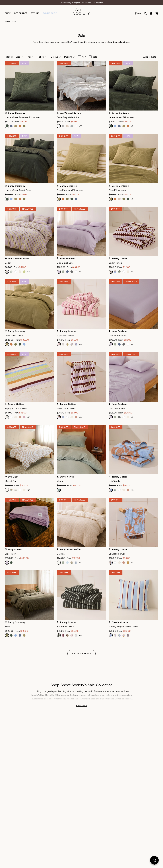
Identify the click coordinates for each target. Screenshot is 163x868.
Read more (81, 705)
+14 (80, 417)
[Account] (151, 13)
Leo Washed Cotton (112, 699)
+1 (80, 563)
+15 (132, 272)
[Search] (145, 14)
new (82, 57)
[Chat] (154, 861)
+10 (29, 417)
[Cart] (157, 13)
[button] (19, 57)
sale (93, 57)
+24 (29, 490)
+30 (81, 126)
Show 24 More (81, 654)
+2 (132, 126)
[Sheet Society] (82, 11)
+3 (80, 272)
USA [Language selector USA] (138, 14)
